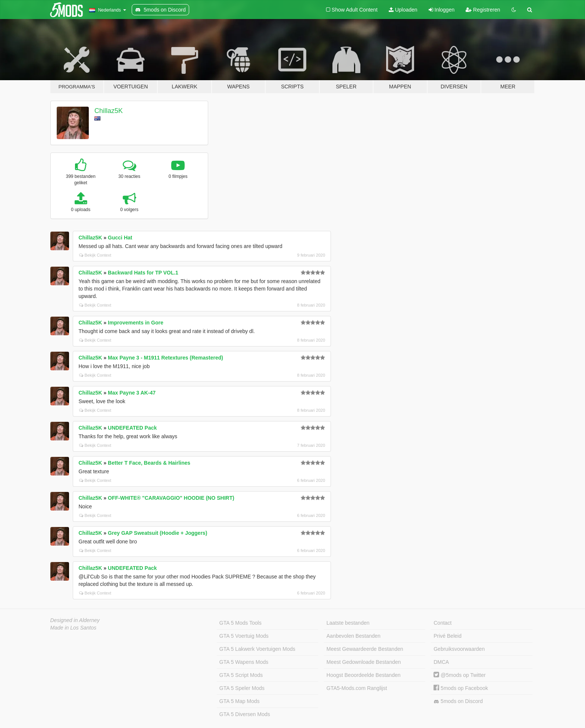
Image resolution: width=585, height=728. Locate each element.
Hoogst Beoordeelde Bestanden (363, 675)
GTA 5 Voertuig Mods (244, 636)
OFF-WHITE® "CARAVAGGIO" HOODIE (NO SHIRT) (171, 498)
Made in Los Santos (73, 628)
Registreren (483, 10)
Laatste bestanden (348, 623)
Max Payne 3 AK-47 (132, 393)
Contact (442, 623)
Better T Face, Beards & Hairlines (149, 463)
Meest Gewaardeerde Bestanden (365, 649)
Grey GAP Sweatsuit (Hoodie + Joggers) (157, 533)
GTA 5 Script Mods (241, 675)
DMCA (441, 662)
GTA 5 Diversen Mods (245, 714)
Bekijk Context (95, 255)
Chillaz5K (109, 111)
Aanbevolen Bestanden (353, 636)
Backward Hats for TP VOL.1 (143, 273)
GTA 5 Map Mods (240, 701)
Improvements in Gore (136, 323)
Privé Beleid (448, 636)
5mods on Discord (458, 701)
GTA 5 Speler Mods (242, 688)
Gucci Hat (120, 238)
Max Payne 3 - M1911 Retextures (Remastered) (165, 358)
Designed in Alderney (75, 620)
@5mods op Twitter (459, 675)
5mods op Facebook (461, 688)
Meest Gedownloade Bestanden (364, 662)
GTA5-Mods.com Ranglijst (357, 688)
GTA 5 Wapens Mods (244, 662)
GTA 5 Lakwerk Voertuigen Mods (257, 649)
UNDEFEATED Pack (132, 428)
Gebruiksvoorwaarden (459, 649)
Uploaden (403, 10)
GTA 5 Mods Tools (240, 623)
